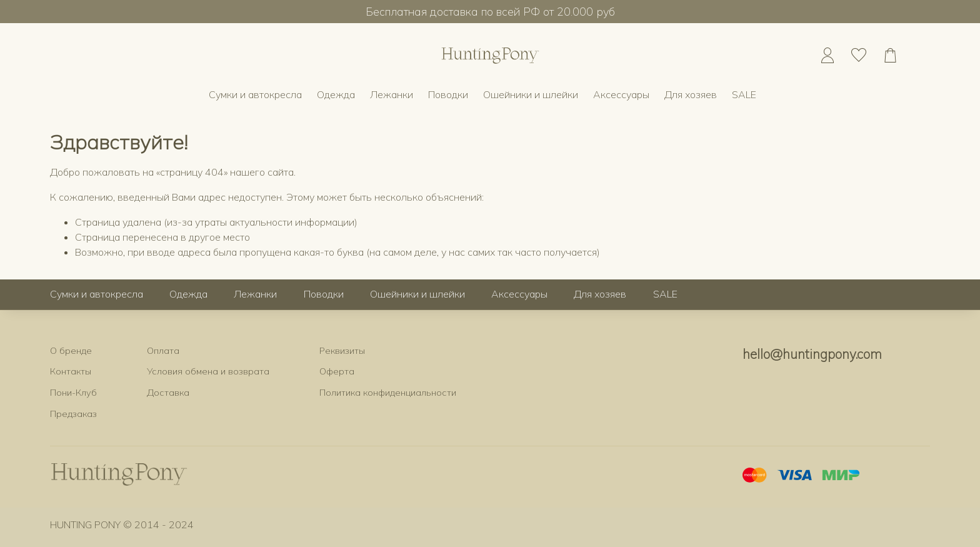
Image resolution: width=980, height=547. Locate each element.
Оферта (337, 371)
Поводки (448, 94)
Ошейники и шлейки (531, 94)
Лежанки (392, 94)
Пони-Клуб (73, 393)
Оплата (163, 351)
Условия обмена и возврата (208, 371)
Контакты (71, 371)
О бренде (71, 351)
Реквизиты (342, 351)
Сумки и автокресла (255, 94)
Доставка (168, 393)
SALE (744, 94)
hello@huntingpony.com (812, 354)
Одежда (336, 94)
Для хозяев (691, 94)
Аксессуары (621, 94)
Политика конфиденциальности (388, 393)
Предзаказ (73, 414)
